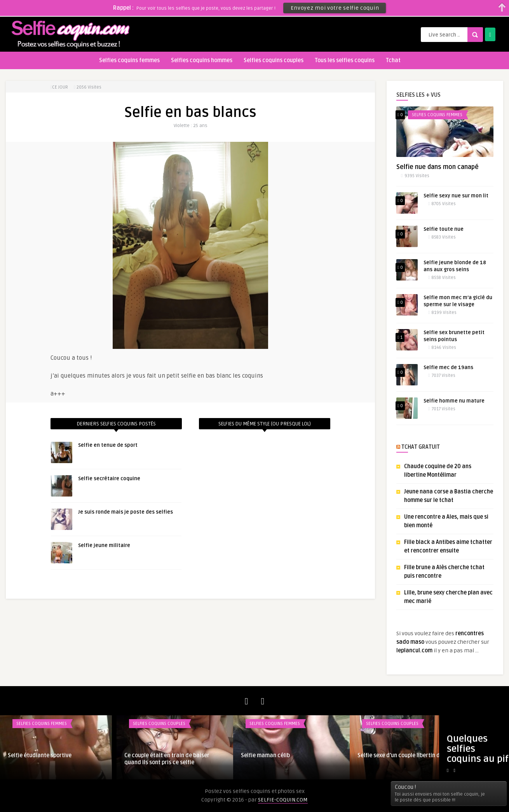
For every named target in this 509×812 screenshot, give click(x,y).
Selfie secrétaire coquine (109, 479)
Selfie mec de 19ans (448, 368)
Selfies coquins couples (274, 60)
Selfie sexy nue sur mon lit (456, 196)
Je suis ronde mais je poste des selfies (126, 512)
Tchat (393, 60)
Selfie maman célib (265, 755)
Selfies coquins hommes (202, 60)
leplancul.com (414, 651)
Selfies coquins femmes (129, 60)
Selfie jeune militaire (104, 545)
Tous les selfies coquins (345, 60)
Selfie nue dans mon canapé (438, 167)
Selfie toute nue (444, 229)
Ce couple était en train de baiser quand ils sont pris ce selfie (167, 759)
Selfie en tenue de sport (108, 445)
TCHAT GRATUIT (421, 447)
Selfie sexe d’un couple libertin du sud (405, 755)
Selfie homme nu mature (454, 401)
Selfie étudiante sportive (40, 755)
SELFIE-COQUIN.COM (283, 800)
